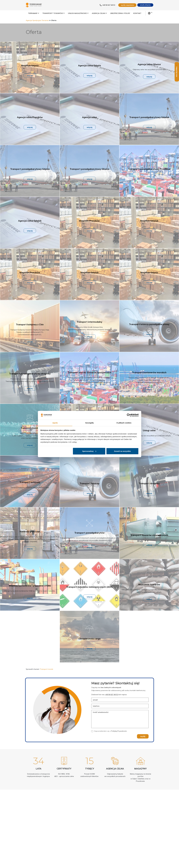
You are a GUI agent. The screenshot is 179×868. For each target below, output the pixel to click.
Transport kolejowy (30, 488)
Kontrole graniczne (30, 537)
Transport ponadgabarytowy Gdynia (30, 175)
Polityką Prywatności (119, 737)
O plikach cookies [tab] (124, 423)
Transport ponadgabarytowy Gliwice (89, 175)
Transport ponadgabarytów (89, 539)
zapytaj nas (177, 78)
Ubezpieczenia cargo (89, 645)
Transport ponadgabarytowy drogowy (30, 380)
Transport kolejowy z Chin (30, 330)
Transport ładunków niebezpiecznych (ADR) (89, 593)
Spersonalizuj (89, 451)
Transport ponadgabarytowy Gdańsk (149, 123)
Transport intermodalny (89, 328)
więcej (30, 81)
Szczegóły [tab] (89, 423)
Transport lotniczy (89, 489)
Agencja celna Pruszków (30, 123)
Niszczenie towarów (149, 590)
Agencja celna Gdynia (89, 71)
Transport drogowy (149, 489)
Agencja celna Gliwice (149, 70)
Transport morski (30, 434)
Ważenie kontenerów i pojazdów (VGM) (30, 592)
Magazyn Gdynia (30, 71)
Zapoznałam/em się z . (111, 737)
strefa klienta (145, 5)
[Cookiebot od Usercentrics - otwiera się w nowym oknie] (129, 415)
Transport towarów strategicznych (149, 541)
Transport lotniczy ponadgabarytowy (149, 330)
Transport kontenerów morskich (149, 378)
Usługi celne (149, 436)
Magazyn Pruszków (89, 227)
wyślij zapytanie (127, 5)
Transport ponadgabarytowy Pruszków (149, 175)
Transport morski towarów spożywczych (89, 378)
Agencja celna (89, 123)
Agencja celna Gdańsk (30, 227)
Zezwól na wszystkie (122, 451)
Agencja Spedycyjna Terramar (37, 26)
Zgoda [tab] (55, 423)
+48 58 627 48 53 (112, 700)
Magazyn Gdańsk (149, 227)
